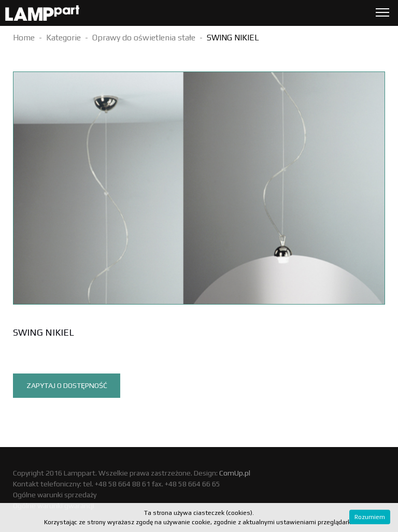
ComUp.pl (235, 473)
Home (24, 38)
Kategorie (63, 38)
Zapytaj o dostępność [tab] (67, 385)
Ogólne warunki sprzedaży (55, 495)
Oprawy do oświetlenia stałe (144, 38)
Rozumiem (370, 517)
